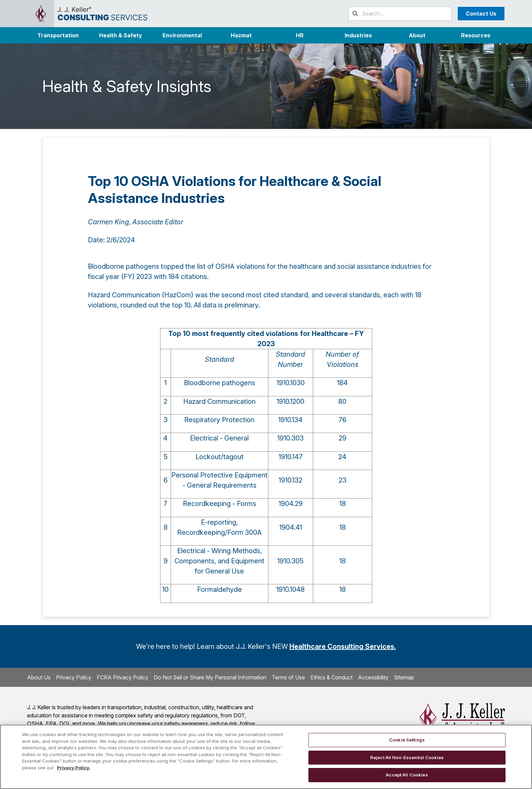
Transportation (58, 35)
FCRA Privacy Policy (122, 677)
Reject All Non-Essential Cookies (407, 757)
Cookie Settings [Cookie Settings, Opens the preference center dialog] (407, 740)
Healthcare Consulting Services (342, 646)
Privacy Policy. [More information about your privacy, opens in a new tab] (74, 768)
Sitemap (404, 677)
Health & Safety (121, 35)
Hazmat (241, 35)
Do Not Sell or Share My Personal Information (210, 677)
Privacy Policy (74, 677)
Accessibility (373, 677)
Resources (476, 35)
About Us (39, 677)
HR (300, 35)
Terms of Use (288, 677)
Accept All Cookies (407, 775)
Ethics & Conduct (331, 677)
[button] (358, 35)
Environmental (182, 35)
